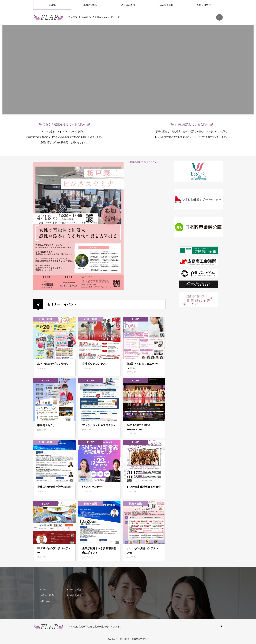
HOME (52, 5)
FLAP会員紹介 (166, 5)
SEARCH (219, 17)
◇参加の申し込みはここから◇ (144, 162)
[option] (128, 70)
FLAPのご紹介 (90, 5)
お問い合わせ (204, 5)
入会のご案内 (128, 5)
